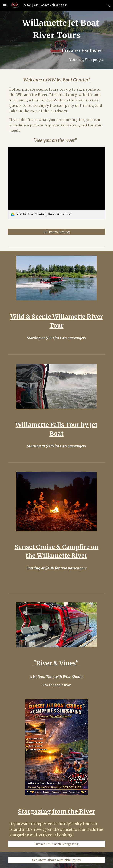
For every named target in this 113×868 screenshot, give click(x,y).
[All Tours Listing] (56, 232)
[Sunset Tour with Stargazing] (56, 844)
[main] (56, 40)
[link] (56, 183)
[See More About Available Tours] (56, 860)
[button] (5, 5)
